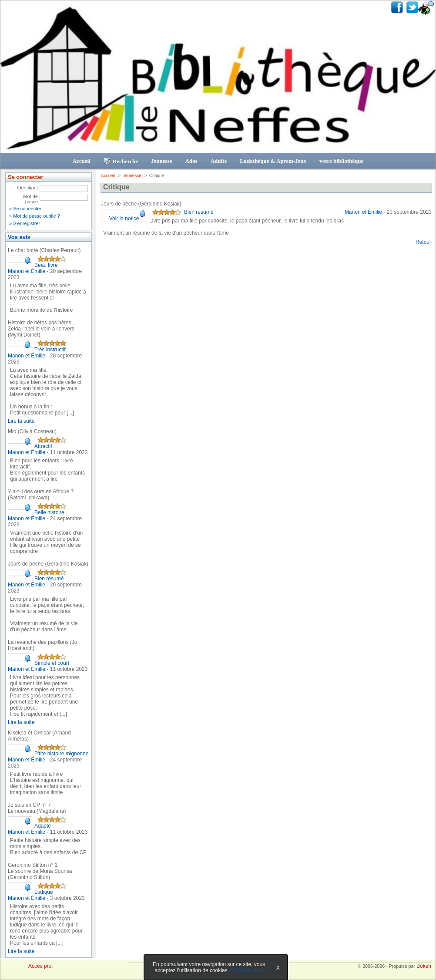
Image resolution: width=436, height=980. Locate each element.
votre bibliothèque (341, 161)
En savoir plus (247, 970)
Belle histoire (49, 512)
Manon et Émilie (27, 271)
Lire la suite (21, 421)
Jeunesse (161, 161)
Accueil (82, 161)
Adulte (219, 161)
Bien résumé (49, 579)
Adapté (43, 826)
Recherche (121, 161)
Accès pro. (41, 966)
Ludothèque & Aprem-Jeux (273, 161)
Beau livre (46, 265)
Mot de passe (30, 199)
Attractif (43, 446)
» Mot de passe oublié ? (35, 216)
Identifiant (27, 188)
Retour (423, 242)
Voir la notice (124, 219)
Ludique (44, 892)
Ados (191, 161)
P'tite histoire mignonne (61, 754)
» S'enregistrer (25, 223)
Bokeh (424, 966)
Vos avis (19, 237)
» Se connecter (25, 209)
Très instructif (50, 350)
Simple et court (52, 663)
